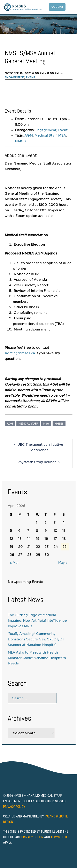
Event (31, 77)
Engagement (15, 77)
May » (63, 563)
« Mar (14, 563)
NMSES (21, 141)
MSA (62, 135)
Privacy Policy (14, 807)
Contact (57, 7)
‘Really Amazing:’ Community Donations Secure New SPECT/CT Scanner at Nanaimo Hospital (36, 639)
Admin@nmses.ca (20, 353)
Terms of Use (60, 837)
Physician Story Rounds (37, 462)
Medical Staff (45, 135)
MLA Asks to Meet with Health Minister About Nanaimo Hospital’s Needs (37, 658)
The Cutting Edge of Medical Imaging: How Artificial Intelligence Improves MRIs (37, 621)
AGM (29, 135)
